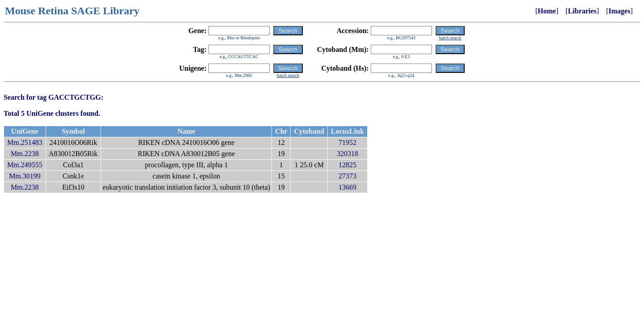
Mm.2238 (25, 154)
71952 (347, 142)
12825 (347, 165)
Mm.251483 (25, 142)
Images (620, 11)
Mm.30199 (25, 176)
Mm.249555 (25, 165)
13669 (347, 187)
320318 (347, 154)
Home (547, 11)
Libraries (582, 11)
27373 (347, 176)
